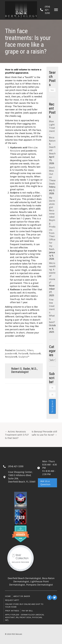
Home (8, 596)
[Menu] (56, 10)
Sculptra (15, 193)
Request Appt (12, 600)
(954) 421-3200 (47, 10)
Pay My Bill (27, 611)
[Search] (52, 90)
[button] (47, 483)
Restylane (15, 151)
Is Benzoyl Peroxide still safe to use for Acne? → (44, 433)
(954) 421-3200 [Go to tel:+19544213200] (16, 466)
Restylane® (11, 357)
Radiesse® (35, 353)
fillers (22, 147)
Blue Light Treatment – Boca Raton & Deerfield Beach (52, 137)
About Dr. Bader (22, 596)
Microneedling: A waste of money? (52, 273)
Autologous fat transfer (24, 251)
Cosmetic (21, 350)
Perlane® (23, 353)
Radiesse (15, 289)
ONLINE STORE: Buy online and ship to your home (24, 605)
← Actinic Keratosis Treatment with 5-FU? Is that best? (17, 435)
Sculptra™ (24, 357)
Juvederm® (11, 353)
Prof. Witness (12, 611)
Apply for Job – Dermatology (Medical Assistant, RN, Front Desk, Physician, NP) (25, 617)
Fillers (30, 350)
